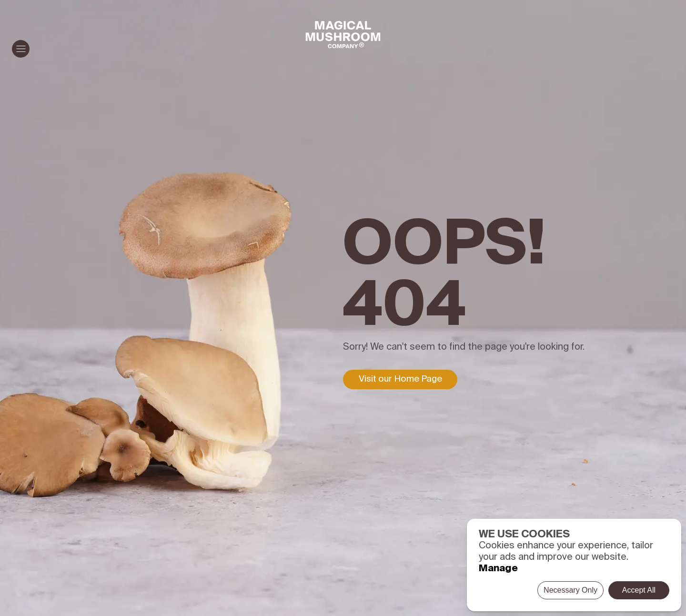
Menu (19, 49)
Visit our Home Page (400, 379)
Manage (498, 569)
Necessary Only (570, 590)
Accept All (639, 590)
